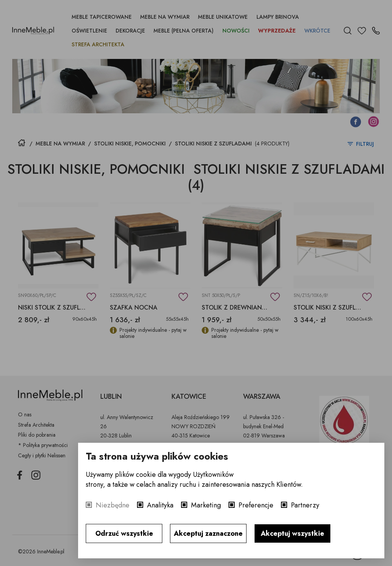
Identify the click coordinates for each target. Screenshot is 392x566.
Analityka (160, 505)
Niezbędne (113, 505)
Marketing (206, 505)
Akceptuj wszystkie (292, 533)
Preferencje (256, 505)
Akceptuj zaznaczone (208, 533)
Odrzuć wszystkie (124, 533)
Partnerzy (305, 505)
